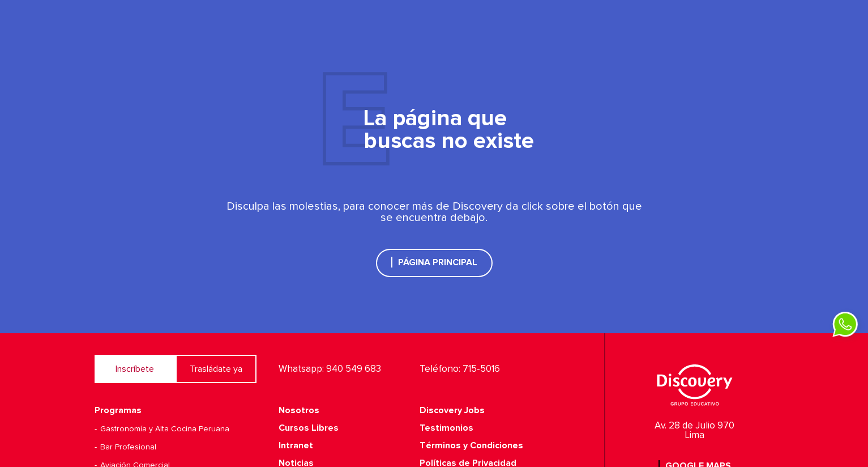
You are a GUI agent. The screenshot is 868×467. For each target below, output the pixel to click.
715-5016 (481, 369)
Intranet (296, 445)
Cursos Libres (309, 428)
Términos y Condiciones (471, 445)
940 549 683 (354, 369)
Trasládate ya (216, 369)
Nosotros (299, 410)
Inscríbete (135, 369)
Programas (118, 410)
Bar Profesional (128, 447)
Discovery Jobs (452, 410)
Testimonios (446, 428)
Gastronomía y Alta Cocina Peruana (165, 429)
